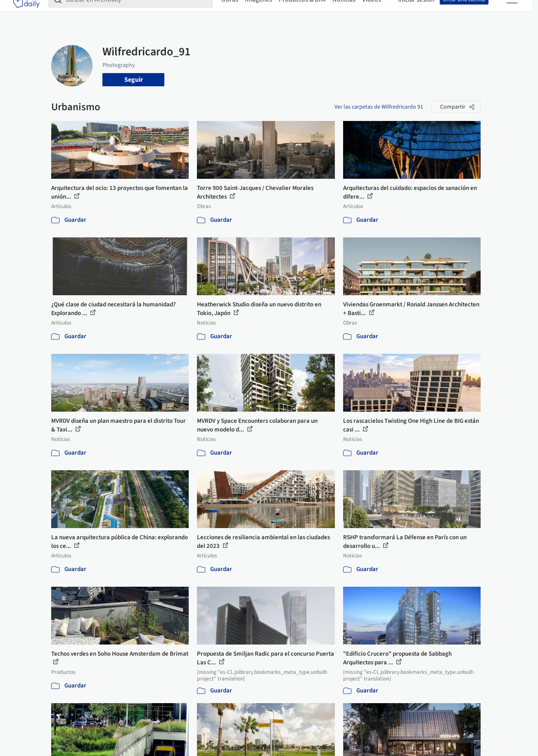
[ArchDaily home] (26, 12)
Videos (372, 12)
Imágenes (258, 12)
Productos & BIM (302, 12)
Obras (230, 12)
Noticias (344, 12)
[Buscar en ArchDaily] (137, 12)
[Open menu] (512, 12)
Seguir (134, 80)
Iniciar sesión (416, 12)
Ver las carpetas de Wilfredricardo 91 (379, 107)
